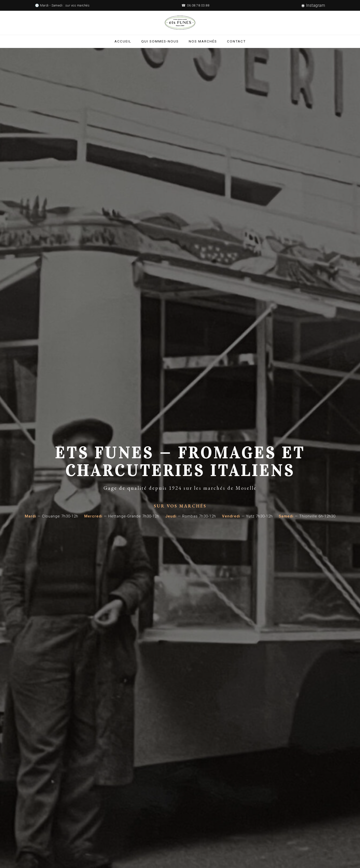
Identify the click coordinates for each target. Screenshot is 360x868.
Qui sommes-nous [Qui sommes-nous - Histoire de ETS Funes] (160, 41)
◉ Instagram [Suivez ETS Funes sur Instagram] (313, 5)
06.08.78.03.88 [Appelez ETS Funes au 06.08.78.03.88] (198, 5)
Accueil (123, 41)
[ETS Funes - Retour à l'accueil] (180, 23)
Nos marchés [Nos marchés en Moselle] (203, 41)
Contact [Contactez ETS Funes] (236, 41)
